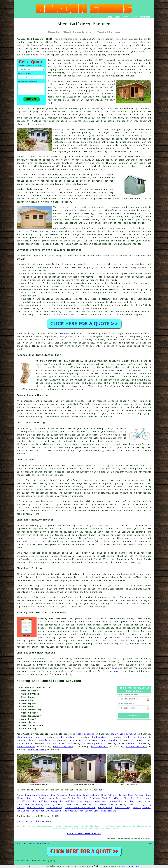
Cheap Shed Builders (63, 801)
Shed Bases (144, 801)
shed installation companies (125, 293)
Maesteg (64, 333)
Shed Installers (111, 798)
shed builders (81, 343)
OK (138, 866)
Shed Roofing (136, 805)
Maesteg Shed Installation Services (49, 681)
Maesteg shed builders (52, 619)
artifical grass (56, 744)
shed (61, 87)
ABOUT (125, 17)
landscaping (99, 737)
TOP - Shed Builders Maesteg (34, 821)
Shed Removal (58, 795)
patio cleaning (85, 734)
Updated (32, 843)
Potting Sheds (54, 805)
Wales (85, 647)
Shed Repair (85, 801)
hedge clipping (37, 750)
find (26, 659)
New (25, 843)
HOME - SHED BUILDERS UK (84, 834)
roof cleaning (109, 740)
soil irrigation (63, 747)
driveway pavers (92, 744)
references (47, 181)
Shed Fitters (109, 795)
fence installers (39, 740)
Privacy (150, 843)
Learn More (127, 866)
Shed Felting (57, 798)
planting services (28, 737)
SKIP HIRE (75, 740)
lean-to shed (56, 475)
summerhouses (38, 407)
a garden (108, 39)
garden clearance (136, 747)
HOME (110, 17)
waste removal (99, 747)
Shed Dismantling (88, 811)
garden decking (26, 747)
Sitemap (18, 843)
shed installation (95, 169)
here (116, 671)
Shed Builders (40, 801)
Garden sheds (90, 193)
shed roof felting (34, 597)
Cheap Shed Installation (83, 795)
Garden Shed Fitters (131, 795)
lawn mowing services (123, 734)
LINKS (117, 17)
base (119, 112)
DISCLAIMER (145, 17)
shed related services (53, 647)
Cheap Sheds (105, 808)
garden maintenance (135, 737)
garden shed (106, 189)
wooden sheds (125, 619)
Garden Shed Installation (83, 798)
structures (94, 142)
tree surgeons (127, 744)
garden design (65, 737)
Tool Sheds (101, 801)
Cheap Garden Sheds (36, 795)
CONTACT (134, 17)
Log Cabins (40, 798)
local (122, 73)
